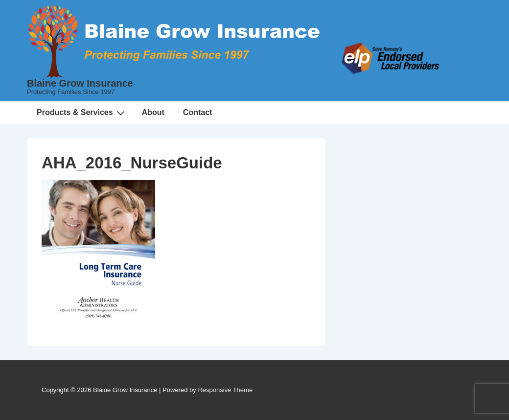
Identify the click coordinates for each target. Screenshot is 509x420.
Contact (198, 112)
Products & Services (82, 113)
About (153, 112)
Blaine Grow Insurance (80, 83)
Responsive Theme (225, 390)
